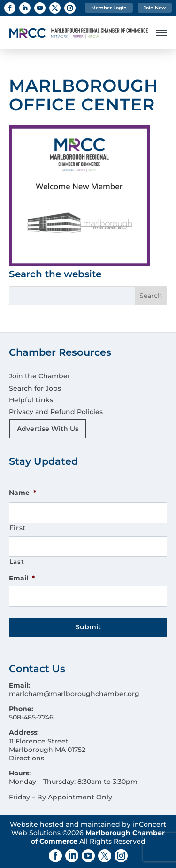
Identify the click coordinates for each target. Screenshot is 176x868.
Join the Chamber (40, 376)
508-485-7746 (31, 717)
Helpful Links (31, 400)
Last (17, 562)
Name (23, 493)
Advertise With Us (48, 429)
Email (22, 578)
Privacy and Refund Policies (56, 412)
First (18, 528)
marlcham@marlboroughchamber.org (74, 694)
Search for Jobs (35, 388)
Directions (27, 758)
